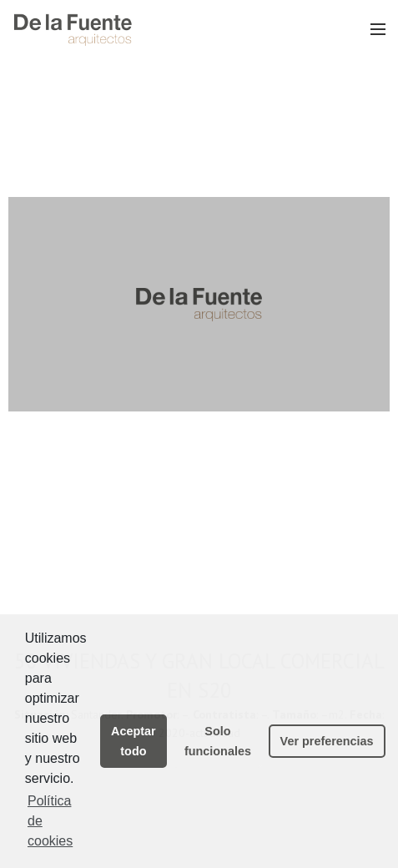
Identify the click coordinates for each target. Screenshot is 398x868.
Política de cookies (50, 821)
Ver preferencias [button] (327, 741)
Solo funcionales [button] (218, 741)
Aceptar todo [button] (134, 741)
